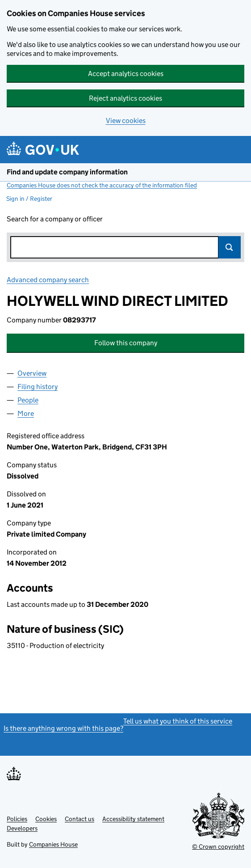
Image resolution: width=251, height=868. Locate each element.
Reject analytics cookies (125, 98)
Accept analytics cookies (126, 74)
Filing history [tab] (38, 387)
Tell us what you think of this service (178, 721)
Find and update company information (67, 172)
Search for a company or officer (55, 219)
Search (230, 247)
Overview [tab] (32, 373)
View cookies (126, 121)
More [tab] (26, 413)
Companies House (53, 844)
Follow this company (126, 343)
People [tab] (28, 400)
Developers (22, 828)
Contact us (79, 819)
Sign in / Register (29, 199)
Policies (17, 819)
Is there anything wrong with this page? (63, 728)
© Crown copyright (218, 847)
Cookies (46, 819)
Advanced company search (48, 280)
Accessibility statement (133, 819)
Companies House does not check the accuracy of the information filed (102, 185)
